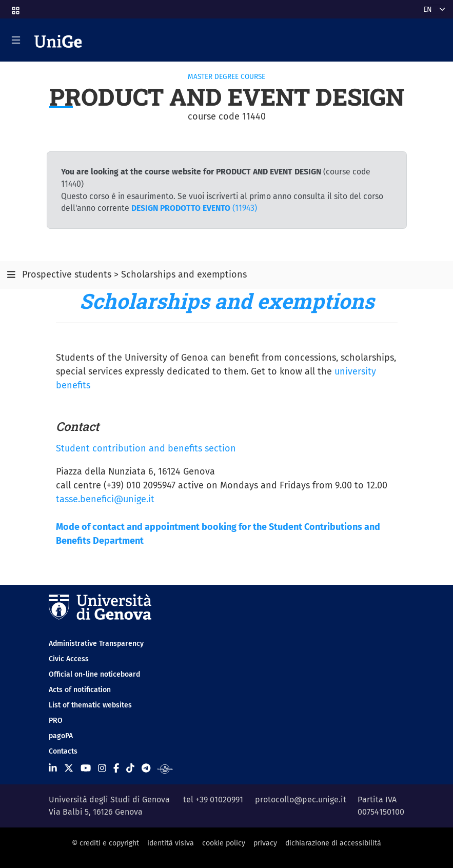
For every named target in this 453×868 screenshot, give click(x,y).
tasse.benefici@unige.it (105, 499)
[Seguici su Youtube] (86, 768)
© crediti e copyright (105, 843)
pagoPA (61, 736)
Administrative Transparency (96, 644)
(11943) (194, 208)
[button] (15, 7)
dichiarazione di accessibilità (333, 843)
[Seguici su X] (69, 768)
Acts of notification (80, 690)
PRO (56, 721)
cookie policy (224, 843)
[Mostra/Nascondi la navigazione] (16, 40)
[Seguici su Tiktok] (130, 768)
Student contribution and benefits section (146, 448)
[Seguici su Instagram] (102, 768)
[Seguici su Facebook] (116, 768)
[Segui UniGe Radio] (165, 768)
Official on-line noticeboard (94, 674)
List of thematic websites (90, 705)
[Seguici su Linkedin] (53, 768)
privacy (265, 843)
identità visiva (171, 843)
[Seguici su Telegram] (146, 768)
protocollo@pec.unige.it (301, 800)
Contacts (63, 751)
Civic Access (69, 659)
